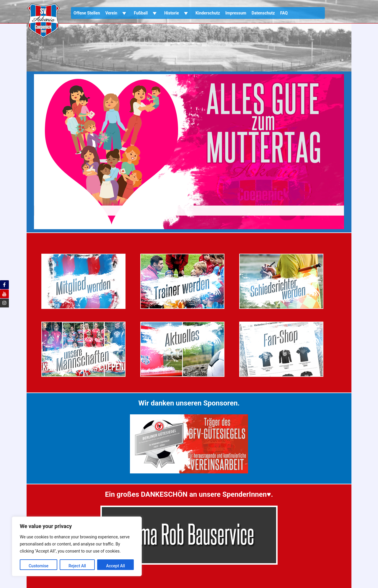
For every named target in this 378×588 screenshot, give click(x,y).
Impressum (236, 13)
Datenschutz (263, 13)
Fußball (146, 13)
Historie (177, 13)
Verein (117, 13)
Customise (39, 566)
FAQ (284, 13)
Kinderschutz (208, 13)
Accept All (115, 566)
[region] (77, 546)
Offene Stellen (87, 13)
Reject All (77, 566)
